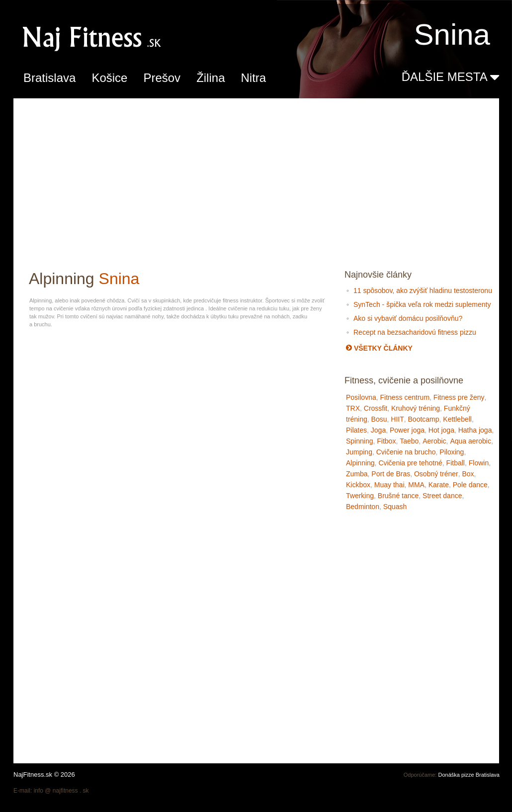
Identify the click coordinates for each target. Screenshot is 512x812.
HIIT (397, 419)
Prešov (162, 78)
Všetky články (379, 348)
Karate (439, 485)
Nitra (253, 78)
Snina (119, 279)
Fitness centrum (405, 397)
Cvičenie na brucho (406, 452)
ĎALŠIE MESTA (450, 77)
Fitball (456, 463)
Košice (109, 78)
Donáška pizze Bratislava (469, 775)
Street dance (442, 496)
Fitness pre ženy (459, 397)
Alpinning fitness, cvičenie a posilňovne (143, 37)
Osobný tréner (436, 474)
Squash (395, 507)
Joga (378, 430)
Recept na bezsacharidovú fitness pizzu (415, 332)
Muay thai (389, 485)
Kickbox (358, 485)
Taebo (409, 441)
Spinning (360, 441)
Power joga (407, 430)
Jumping (359, 452)
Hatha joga (475, 430)
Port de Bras (391, 474)
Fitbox (386, 441)
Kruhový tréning (416, 408)
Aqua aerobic (470, 441)
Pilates (356, 430)
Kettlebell (457, 419)
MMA (416, 485)
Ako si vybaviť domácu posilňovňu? (408, 318)
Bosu (379, 419)
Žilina (211, 78)
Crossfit (376, 408)
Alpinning (360, 463)
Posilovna (361, 397)
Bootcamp (424, 419)
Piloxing (452, 452)
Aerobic (434, 441)
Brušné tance (398, 496)
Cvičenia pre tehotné (410, 463)
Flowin (479, 463)
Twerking (360, 496)
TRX (353, 408)
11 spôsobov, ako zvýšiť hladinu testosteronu (423, 291)
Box (468, 474)
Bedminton (363, 507)
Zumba (357, 474)
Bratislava (49, 78)
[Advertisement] (256, 180)
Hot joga (441, 430)
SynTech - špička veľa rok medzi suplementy (422, 304)
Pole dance (470, 485)
